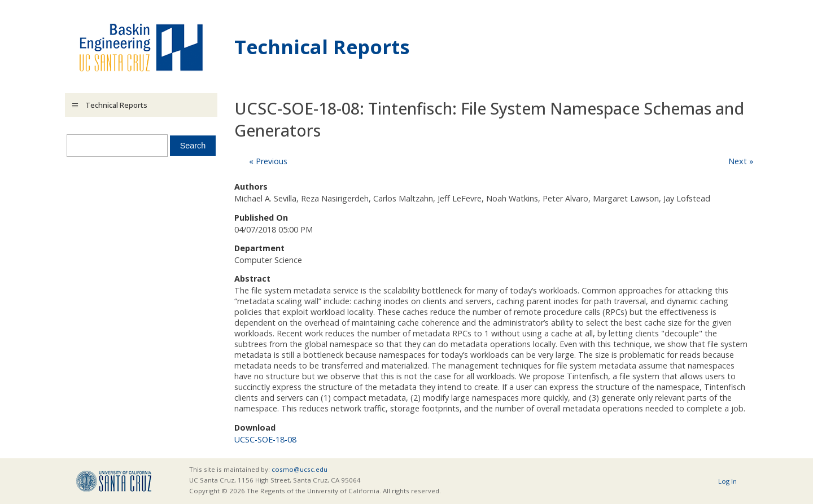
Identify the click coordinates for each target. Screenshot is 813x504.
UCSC (114, 481)
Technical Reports (322, 47)
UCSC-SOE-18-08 (265, 439)
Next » (741, 161)
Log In (727, 481)
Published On (261, 218)
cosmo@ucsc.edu (300, 469)
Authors (251, 187)
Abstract (252, 279)
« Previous (268, 161)
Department (259, 248)
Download (255, 428)
